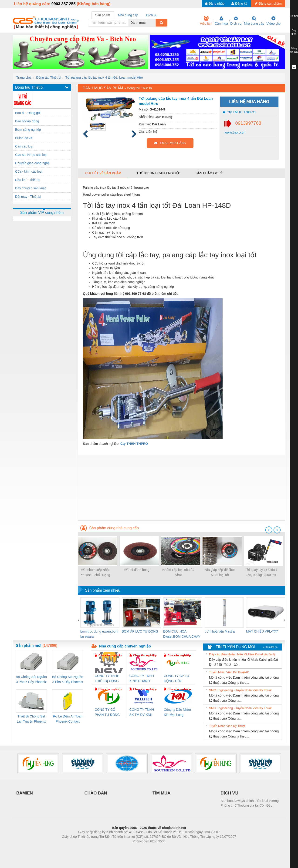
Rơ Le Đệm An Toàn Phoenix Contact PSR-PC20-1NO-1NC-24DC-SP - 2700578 (68, 719)
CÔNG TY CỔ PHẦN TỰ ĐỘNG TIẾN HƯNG (107, 712)
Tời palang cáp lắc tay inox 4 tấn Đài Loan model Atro (104, 77)
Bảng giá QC (294, 50)
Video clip (274, 21)
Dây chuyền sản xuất (30, 188)
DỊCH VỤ (229, 793)
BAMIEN (25, 793)
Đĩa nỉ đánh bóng (137, 570)
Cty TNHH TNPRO (239, 112)
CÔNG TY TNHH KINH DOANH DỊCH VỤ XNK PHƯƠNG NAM (142, 679)
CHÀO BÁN (96, 793)
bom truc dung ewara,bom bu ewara (99, 634)
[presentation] (269, 530)
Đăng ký (239, 3)
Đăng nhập (215, 3)
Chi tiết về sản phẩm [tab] (103, 173)
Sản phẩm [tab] (103, 15)
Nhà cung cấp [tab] (128, 15)
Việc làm (206, 21)
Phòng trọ (119, 848)
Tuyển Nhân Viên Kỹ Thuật (227, 726)
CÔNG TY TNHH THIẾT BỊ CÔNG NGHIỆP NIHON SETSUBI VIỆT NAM (107, 679)
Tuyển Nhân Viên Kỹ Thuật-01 (229, 672)
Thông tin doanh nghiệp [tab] (158, 173)
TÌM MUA (161, 793)
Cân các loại (24, 146)
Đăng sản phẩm (268, 3)
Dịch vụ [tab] (152, 15)
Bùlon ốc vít (24, 138)
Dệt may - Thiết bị (28, 197)
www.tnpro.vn (234, 132)
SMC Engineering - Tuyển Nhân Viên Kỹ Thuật (240, 690)
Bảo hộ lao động (27, 121)
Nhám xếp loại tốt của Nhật (178, 572)
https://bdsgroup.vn (143, 848)
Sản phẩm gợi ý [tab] (209, 173)
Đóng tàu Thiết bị (49, 77)
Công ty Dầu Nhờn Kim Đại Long (178, 712)
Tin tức (294, 16)
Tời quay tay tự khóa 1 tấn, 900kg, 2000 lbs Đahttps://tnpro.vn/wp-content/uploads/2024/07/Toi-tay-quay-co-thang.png (261, 573)
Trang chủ (24, 77)
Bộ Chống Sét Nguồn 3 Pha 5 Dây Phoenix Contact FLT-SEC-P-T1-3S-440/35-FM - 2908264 (68, 680)
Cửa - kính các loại (29, 171)
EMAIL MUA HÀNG (170, 143)
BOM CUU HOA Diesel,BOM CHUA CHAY (182, 634)
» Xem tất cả (270, 647)
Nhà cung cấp (254, 21)
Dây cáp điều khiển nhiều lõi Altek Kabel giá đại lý (242, 654)
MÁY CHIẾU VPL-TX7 (262, 631)
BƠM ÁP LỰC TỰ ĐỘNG (140, 631)
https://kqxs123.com (171, 848)
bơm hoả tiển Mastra (220, 631)
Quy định (294, 32)
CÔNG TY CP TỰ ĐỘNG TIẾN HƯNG (177, 679)
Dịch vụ (236, 21)
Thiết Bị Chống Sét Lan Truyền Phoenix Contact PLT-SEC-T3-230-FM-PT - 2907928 (31, 719)
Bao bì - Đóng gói (28, 113)
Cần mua (221, 21)
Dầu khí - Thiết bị (28, 180)
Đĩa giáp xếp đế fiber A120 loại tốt (220, 572)
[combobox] (154, 23)
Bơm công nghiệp (28, 130)
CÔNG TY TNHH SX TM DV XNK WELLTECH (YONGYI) (142, 712)
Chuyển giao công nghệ (32, 163)
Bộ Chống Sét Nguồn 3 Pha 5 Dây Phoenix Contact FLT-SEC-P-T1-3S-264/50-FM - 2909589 (31, 680)
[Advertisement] (182, 488)
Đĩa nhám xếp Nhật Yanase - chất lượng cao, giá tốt (95, 573)
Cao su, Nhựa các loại (31, 155)
